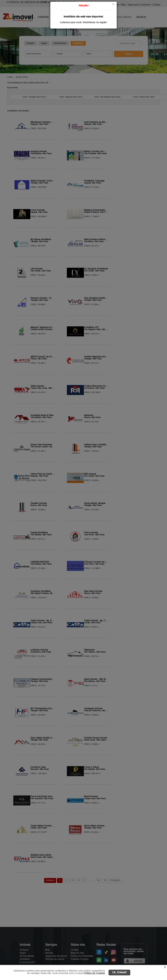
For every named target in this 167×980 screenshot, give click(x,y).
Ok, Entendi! (119, 973)
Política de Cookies (94, 973)
